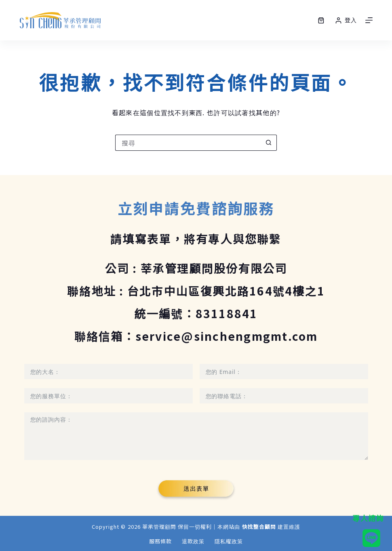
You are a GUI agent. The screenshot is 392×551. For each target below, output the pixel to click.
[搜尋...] (188, 143)
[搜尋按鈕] (269, 143)
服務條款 (160, 541)
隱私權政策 (229, 541)
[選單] (369, 20)
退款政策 (193, 541)
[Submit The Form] (196, 490)
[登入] (346, 20)
